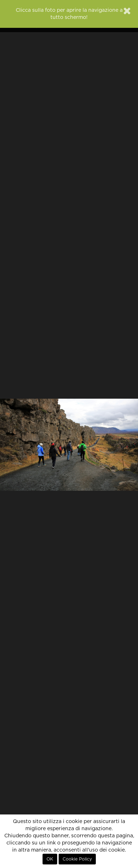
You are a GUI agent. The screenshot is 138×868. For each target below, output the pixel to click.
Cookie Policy (77, 859)
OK (50, 859)
